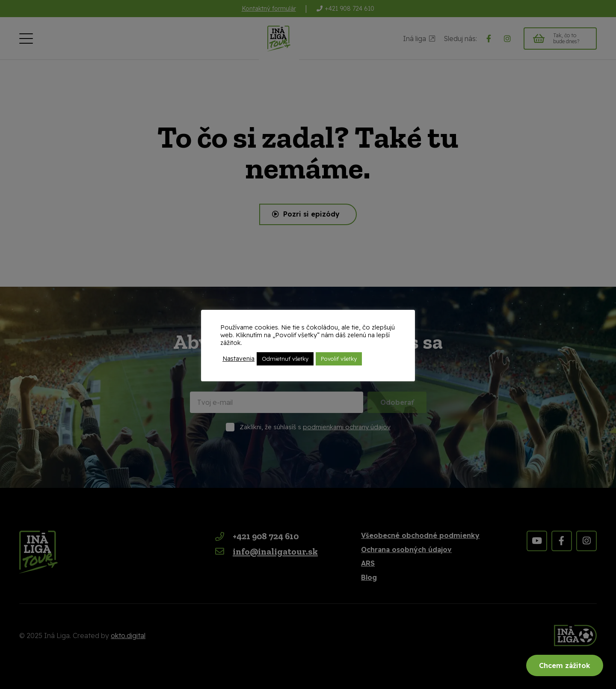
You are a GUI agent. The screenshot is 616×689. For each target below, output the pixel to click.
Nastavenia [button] (238, 359)
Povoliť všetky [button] (339, 359)
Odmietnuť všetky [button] (285, 359)
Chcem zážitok (565, 665)
